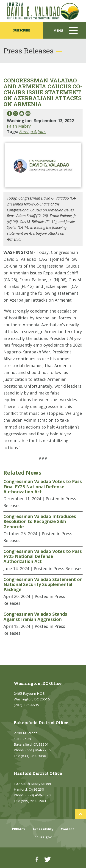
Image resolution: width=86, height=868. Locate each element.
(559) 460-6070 (38, 795)
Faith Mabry (19, 126)
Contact (67, 829)
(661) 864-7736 (38, 750)
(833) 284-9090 (33, 756)
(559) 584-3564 (33, 801)
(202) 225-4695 (26, 705)
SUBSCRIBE (22, 30)
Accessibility (43, 829)
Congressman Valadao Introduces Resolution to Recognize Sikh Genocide (40, 522)
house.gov (43, 837)
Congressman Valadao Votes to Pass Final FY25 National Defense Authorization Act (43, 487)
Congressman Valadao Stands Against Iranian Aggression (35, 617)
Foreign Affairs (32, 132)
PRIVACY (19, 829)
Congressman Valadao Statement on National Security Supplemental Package (43, 585)
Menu (66, 33)
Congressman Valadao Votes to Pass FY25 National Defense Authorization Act (43, 556)
